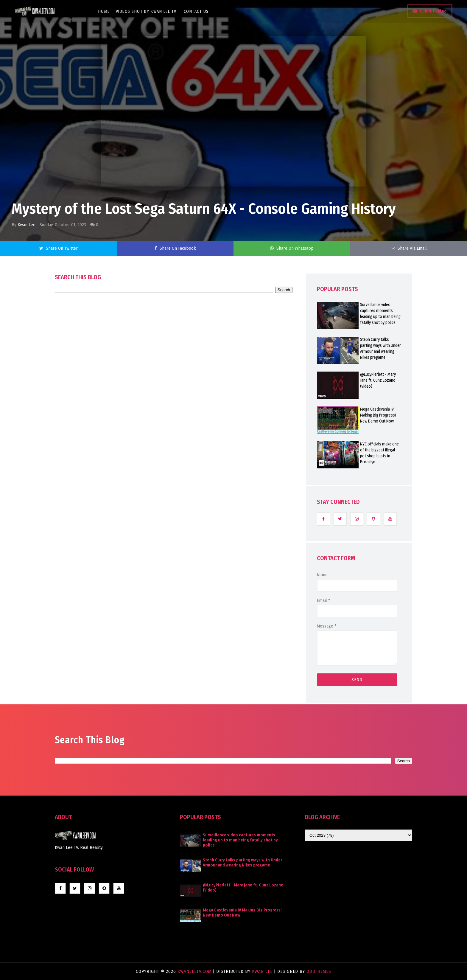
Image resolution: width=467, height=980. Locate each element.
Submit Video (433, 11)
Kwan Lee (27, 225)
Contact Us (196, 11)
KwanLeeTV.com (195, 971)
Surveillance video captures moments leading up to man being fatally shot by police (380, 314)
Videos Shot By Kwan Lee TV (146, 11)
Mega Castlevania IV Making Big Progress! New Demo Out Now (378, 415)
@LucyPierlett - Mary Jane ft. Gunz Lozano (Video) (378, 380)
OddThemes (319, 971)
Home (104, 11)
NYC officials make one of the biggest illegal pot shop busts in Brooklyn (379, 453)
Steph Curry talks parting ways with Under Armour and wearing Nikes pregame (380, 348)
